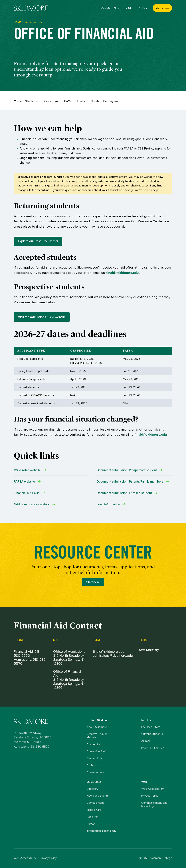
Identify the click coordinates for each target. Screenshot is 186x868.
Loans (81, 101)
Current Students (26, 101)
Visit (129, 8)
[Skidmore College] (31, 8)
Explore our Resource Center (38, 241)
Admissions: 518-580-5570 (32, 747)
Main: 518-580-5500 (27, 742)
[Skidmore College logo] (49, 721)
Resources (51, 101)
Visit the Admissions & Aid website (42, 317)
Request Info (109, 8)
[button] (162, 8)
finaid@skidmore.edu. (123, 273)
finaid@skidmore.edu (151, 435)
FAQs (68, 101)
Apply (143, 8)
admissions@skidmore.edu (113, 656)
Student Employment (106, 101)
